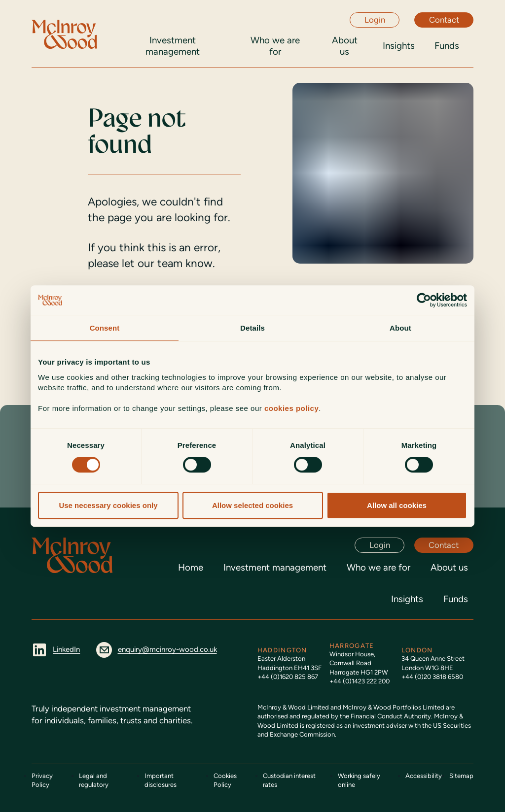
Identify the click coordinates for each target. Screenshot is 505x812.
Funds (456, 599)
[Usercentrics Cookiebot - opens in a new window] (424, 300)
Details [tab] (252, 328)
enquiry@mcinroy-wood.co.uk (156, 649)
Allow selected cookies (252, 505)
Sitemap (461, 776)
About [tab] (400, 328)
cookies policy (291, 408)
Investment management (275, 567)
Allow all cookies (397, 505)
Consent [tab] (105, 328)
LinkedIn (56, 649)
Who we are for (379, 567)
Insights (407, 599)
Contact (444, 20)
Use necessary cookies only (108, 505)
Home (191, 567)
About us (449, 567)
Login (375, 20)
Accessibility (424, 776)
